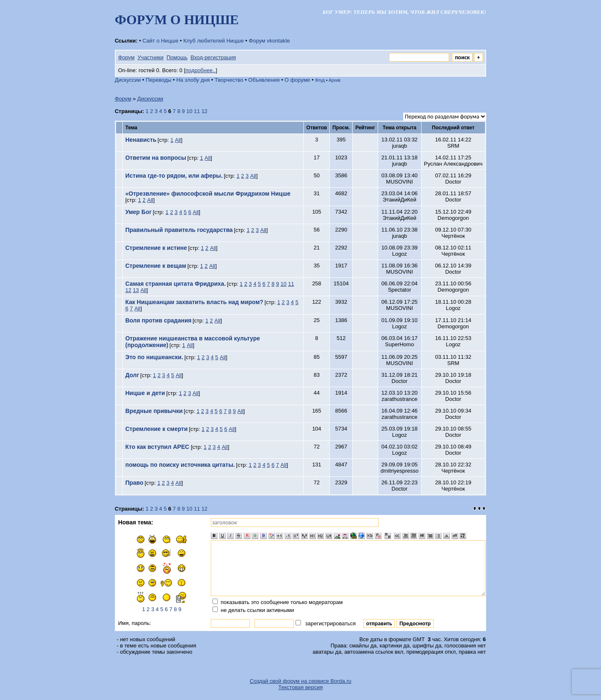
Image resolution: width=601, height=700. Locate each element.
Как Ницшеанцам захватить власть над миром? (194, 302)
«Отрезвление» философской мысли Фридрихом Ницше (208, 194)
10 (189, 111)
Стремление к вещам (156, 266)
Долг (132, 375)
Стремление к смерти (156, 429)
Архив (335, 80)
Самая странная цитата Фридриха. (176, 284)
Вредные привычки (154, 411)
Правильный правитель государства (179, 230)
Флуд (320, 80)
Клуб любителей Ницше (213, 41)
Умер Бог (138, 212)
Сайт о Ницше (160, 41)
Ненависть (141, 140)
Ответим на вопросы (156, 158)
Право (134, 483)
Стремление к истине (156, 248)
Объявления (264, 80)
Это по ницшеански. (154, 357)
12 (205, 111)
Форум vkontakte (269, 41)
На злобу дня (193, 80)
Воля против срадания (158, 320)
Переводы (159, 80)
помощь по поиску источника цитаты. (180, 465)
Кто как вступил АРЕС (158, 447)
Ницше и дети (145, 393)
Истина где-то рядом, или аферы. (174, 176)
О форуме (297, 80)
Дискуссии (128, 80)
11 (197, 111)
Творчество (229, 80)
